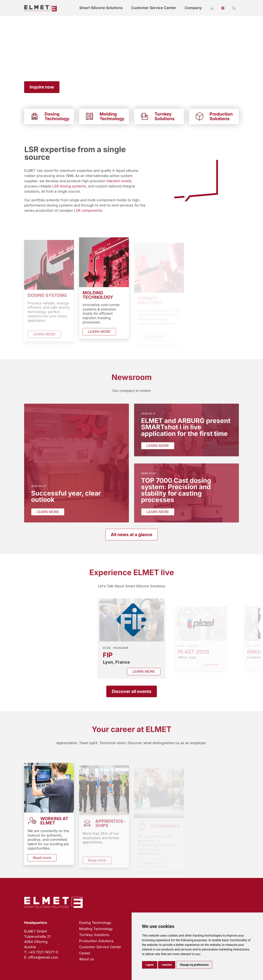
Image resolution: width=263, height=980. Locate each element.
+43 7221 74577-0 (43, 952)
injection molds (119, 187)
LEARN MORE (99, 338)
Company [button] (193, 8)
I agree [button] (150, 965)
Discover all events (132, 691)
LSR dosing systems (69, 192)
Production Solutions (96, 941)
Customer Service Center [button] (154, 8)
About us (87, 959)
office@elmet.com (43, 957)
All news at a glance (131, 534)
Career (85, 953)
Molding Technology (96, 929)
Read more (42, 864)
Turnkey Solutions (94, 935)
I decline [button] (167, 965)
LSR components (88, 217)
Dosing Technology (95, 923)
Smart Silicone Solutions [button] (101, 8)
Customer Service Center (100, 947)
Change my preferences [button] (194, 965)
